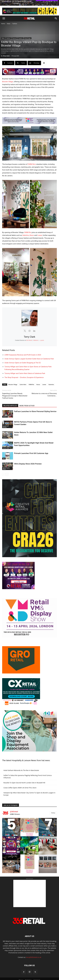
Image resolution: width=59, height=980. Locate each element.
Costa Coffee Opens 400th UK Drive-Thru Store (20, 781)
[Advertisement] (30, 887)
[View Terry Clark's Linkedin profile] (34, 324)
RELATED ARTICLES (10, 399)
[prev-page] (4, 468)
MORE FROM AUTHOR (27, 399)
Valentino (26, 229)
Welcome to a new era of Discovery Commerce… (44, 388)
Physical (14, 32)
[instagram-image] (11, 821)
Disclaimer (28, 974)
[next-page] (7, 468)
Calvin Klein (23, 378)
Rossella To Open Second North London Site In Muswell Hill (24, 776)
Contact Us (37, 974)
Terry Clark (6, 49)
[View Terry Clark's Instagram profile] (30, 324)
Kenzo (32, 229)
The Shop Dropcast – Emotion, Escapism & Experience (24, 371)
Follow (53, 806)
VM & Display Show (6, 462)
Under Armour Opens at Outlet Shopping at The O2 (23, 356)
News (9, 17)
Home (3, 17)
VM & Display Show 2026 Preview (28, 457)
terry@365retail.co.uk (34, 951)
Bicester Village (8, 75)
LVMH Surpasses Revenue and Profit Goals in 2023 (23, 348)
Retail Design (27, 32)
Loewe (40, 229)
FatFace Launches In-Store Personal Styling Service (35, 405)
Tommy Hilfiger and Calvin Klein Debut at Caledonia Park (25, 367)
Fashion (15, 17)
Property (20, 32)
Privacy (21, 974)
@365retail (14, 805)
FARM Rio (28, 226)
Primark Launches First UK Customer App (31, 447)
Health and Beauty (6, 420)
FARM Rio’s (32, 158)
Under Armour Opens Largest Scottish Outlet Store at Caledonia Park (29, 352)
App (4, 452)
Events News (6, 441)
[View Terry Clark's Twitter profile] (25, 324)
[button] (4, 12)
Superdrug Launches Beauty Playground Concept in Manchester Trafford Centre (15, 389)
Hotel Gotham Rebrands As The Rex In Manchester (21, 764)
